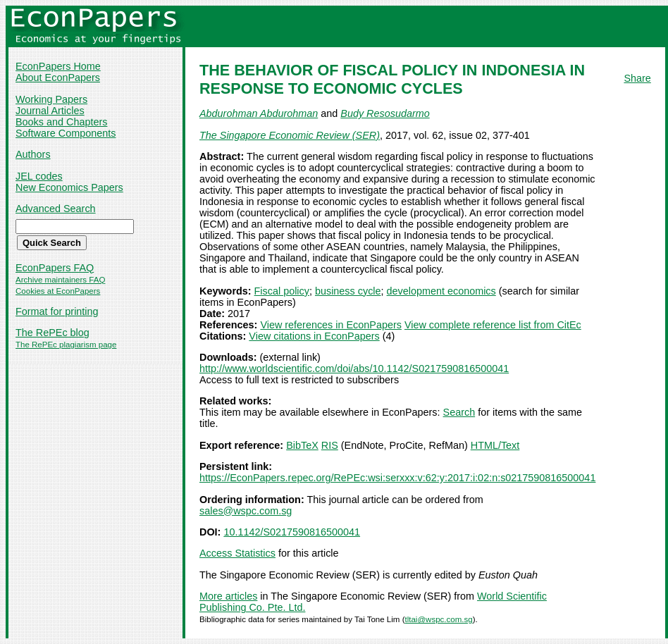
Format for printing (57, 311)
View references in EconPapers (331, 325)
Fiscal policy (282, 291)
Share (637, 78)
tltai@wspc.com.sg (438, 619)
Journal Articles (50, 111)
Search (459, 412)
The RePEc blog (52, 333)
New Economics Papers (69, 187)
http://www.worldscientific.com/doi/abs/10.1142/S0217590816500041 (354, 369)
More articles (228, 596)
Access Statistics (237, 553)
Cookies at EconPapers (58, 291)
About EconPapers (58, 78)
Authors (33, 154)
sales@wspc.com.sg (246, 511)
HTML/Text (495, 445)
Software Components (66, 133)
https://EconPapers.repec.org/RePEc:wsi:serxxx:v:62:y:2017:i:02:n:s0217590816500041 (397, 478)
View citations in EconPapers (314, 336)
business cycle (348, 291)
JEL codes (39, 176)
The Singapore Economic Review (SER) (290, 135)
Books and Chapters (61, 122)
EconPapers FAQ (55, 268)
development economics (441, 291)
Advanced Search (56, 209)
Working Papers (51, 99)
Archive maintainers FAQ (60, 280)
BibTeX (302, 445)
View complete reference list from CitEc (493, 325)
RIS (330, 445)
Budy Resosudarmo (385, 113)
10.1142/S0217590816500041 (292, 532)
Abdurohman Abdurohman (259, 113)
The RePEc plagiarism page (66, 345)
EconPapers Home (58, 66)
